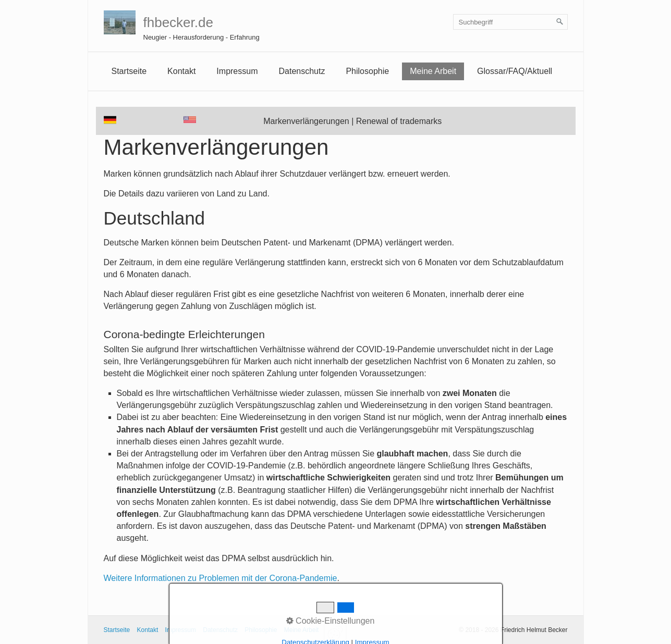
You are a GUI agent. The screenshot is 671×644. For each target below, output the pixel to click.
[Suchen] (560, 22)
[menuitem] (129, 71)
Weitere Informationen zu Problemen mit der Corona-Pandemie (221, 578)
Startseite (129, 71)
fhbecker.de (178, 22)
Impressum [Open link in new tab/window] (237, 71)
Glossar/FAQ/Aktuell (515, 71)
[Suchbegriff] (510, 22)
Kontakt (181, 71)
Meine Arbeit (433, 71)
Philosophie (367, 71)
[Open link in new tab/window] (190, 120)
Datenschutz (302, 71)
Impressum (181, 630)
